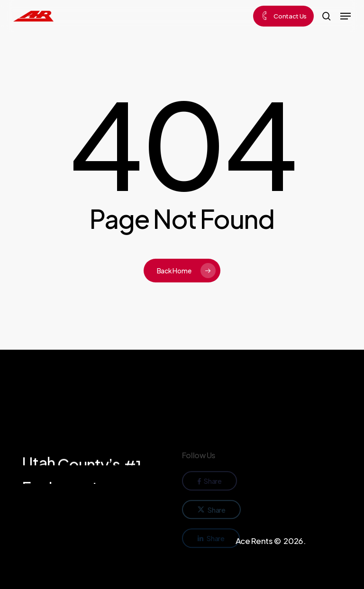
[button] (346, 16)
